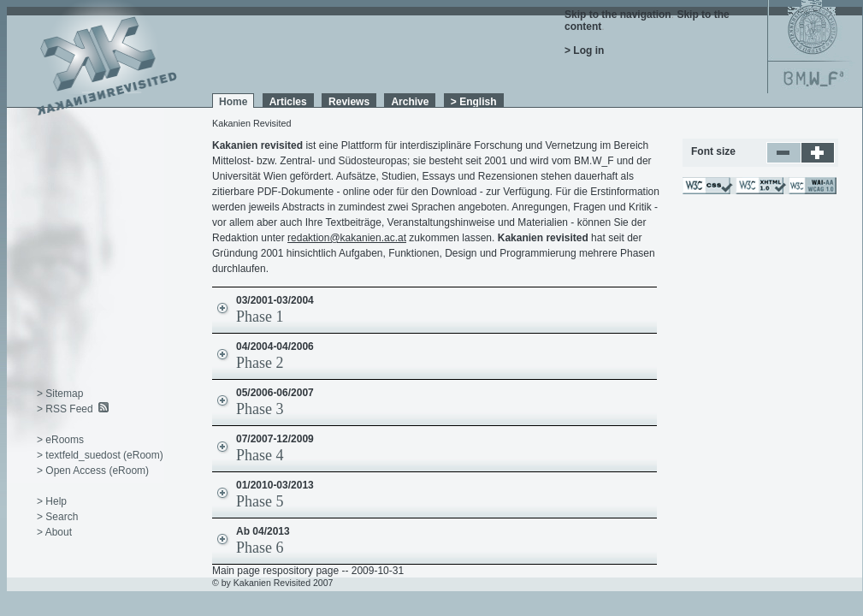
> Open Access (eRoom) (93, 471)
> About (54, 532)
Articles (288, 102)
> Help (52, 501)
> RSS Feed (65, 409)
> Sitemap (60, 394)
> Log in (584, 50)
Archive (410, 102)
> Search (57, 517)
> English (474, 102)
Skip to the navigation (618, 15)
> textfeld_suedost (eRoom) (100, 455)
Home (233, 102)
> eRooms (60, 440)
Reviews (349, 102)
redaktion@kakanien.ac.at (347, 238)
